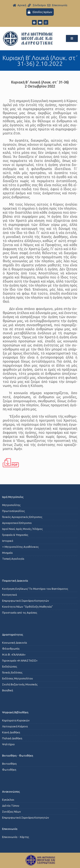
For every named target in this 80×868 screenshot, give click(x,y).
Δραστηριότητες (13, 634)
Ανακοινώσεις (11, 792)
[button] (72, 38)
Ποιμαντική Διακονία (15, 581)
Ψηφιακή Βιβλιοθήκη (15, 712)
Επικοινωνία (10, 829)
